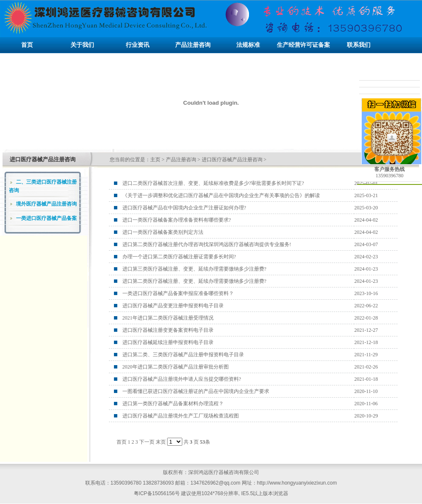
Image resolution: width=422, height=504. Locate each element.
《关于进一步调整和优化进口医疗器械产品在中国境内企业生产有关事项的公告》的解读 (221, 195)
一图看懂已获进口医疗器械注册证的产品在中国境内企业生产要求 (196, 391)
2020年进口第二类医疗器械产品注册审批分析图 (176, 367)
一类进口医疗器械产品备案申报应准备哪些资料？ (178, 293)
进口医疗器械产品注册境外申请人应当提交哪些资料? (182, 379)
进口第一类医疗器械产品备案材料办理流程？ (173, 404)
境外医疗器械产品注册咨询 (46, 204)
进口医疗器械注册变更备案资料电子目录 (168, 330)
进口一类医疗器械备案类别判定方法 (163, 232)
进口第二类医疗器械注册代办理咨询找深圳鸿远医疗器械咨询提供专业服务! (207, 244)
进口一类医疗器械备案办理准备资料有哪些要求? (177, 220)
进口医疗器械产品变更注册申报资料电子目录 (173, 306)
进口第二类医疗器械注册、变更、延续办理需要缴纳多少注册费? (194, 281)
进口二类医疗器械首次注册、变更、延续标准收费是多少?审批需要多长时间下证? (213, 183)
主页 (155, 160)
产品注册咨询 (181, 160)
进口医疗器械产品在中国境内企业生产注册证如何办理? (184, 208)
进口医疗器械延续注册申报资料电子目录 (168, 342)
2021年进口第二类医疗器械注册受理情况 (168, 318)
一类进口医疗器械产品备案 (46, 218)
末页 (161, 442)
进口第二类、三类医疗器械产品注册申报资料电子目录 (183, 355)
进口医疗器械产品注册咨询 (232, 160)
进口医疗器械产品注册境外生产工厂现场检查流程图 (181, 416)
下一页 (147, 442)
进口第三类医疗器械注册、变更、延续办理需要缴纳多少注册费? (194, 269)
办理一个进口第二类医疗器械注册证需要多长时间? (179, 257)
